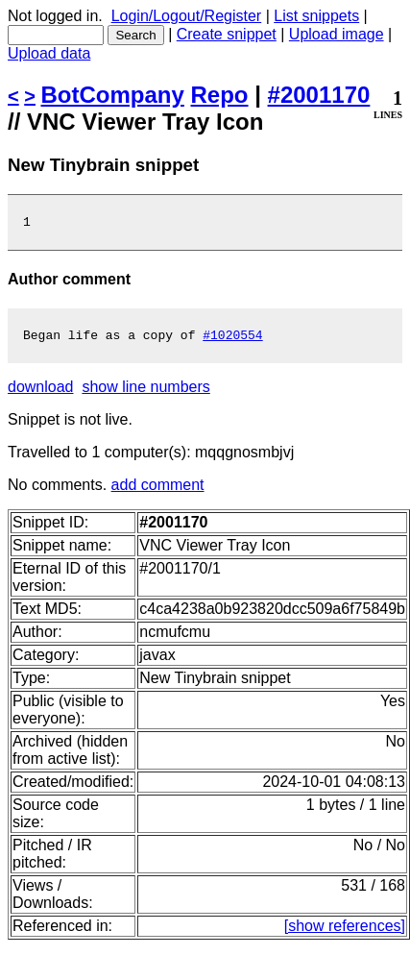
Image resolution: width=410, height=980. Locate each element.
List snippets (316, 16)
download (41, 392)
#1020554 (232, 340)
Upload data (49, 53)
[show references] (345, 931)
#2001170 (319, 95)
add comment (158, 490)
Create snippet (227, 34)
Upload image (337, 34)
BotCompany (113, 95)
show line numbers (145, 392)
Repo (220, 95)
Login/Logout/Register (187, 16)
